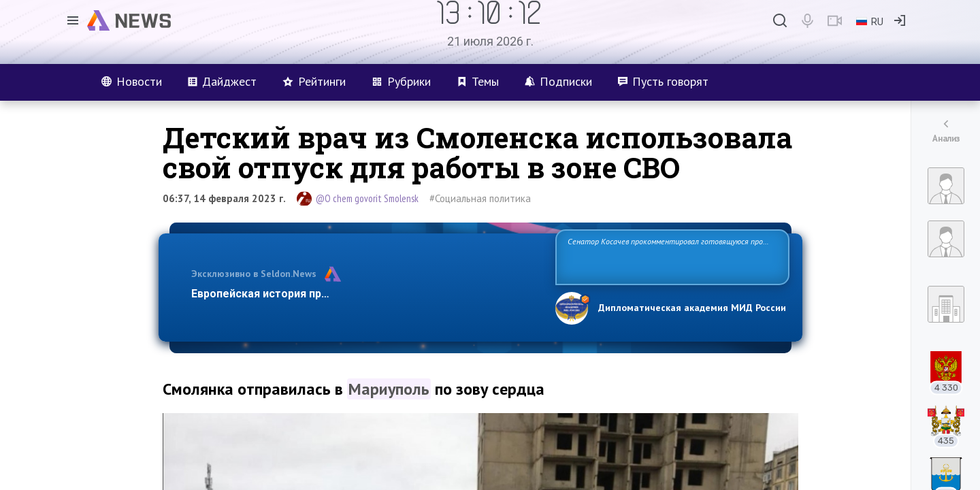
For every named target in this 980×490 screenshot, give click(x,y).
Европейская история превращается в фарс (309, 294)
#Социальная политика (480, 198)
